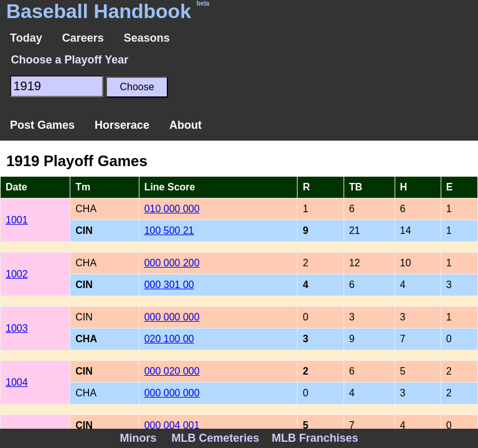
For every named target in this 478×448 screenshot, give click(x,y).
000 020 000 (172, 371)
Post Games (42, 125)
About (185, 125)
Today (26, 38)
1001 (17, 220)
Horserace (122, 125)
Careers (83, 38)
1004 (17, 382)
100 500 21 (169, 231)
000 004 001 (172, 425)
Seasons (147, 38)
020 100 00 (169, 339)
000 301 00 (169, 285)
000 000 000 (172, 317)
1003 (17, 328)
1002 (17, 274)
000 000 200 (172, 263)
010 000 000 (172, 209)
